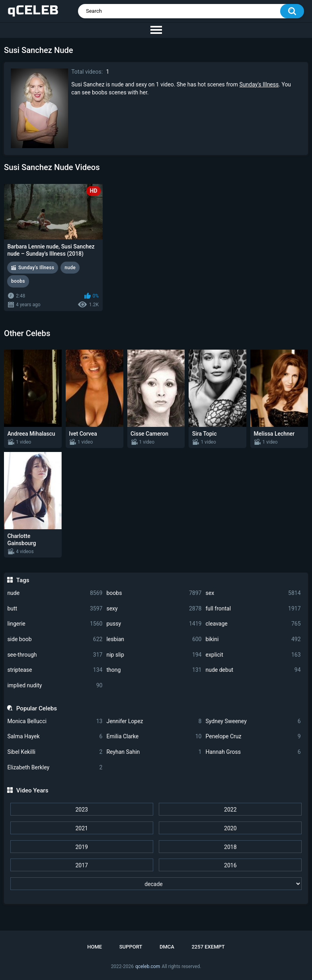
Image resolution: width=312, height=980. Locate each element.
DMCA (167, 947)
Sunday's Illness (259, 84)
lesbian (154, 639)
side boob (55, 639)
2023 (81, 810)
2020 (230, 828)
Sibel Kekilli (55, 752)
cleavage (253, 624)
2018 (230, 847)
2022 (230, 810)
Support (131, 947)
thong (154, 670)
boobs (154, 593)
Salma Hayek (55, 736)
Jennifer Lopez (154, 721)
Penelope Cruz (253, 736)
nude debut (253, 670)
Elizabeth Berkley (55, 768)
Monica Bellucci (55, 721)
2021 (81, 828)
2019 (81, 847)
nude (55, 593)
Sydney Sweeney (253, 721)
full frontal (253, 609)
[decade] (156, 884)
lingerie (55, 624)
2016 (230, 865)
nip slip (154, 655)
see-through (55, 655)
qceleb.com (148, 966)
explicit (253, 655)
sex (253, 593)
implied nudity (55, 686)
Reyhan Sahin (154, 752)
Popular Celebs (37, 708)
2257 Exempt (208, 947)
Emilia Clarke (154, 736)
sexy (154, 609)
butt (55, 609)
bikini (253, 639)
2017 (81, 865)
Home (95, 947)
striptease (55, 670)
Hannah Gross (253, 752)
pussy (154, 624)
